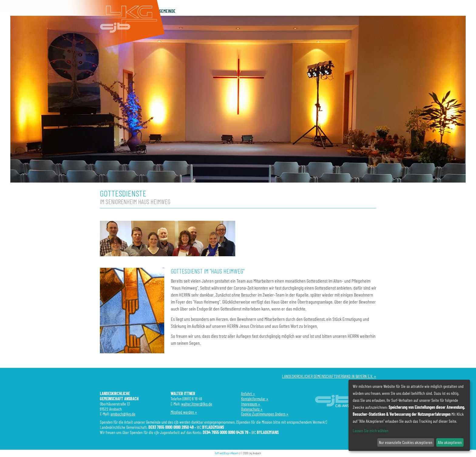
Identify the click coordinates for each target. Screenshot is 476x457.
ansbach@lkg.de (123, 414)
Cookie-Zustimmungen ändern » (265, 414)
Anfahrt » (248, 393)
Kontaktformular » (255, 399)
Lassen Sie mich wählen (371, 430)
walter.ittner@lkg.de (197, 404)
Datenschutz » (252, 409)
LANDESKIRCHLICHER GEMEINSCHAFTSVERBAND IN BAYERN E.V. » (329, 376)
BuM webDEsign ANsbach (227, 453)
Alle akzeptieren (450, 442)
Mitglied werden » (184, 412)
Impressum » (251, 404)
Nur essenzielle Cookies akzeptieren (406, 442)
